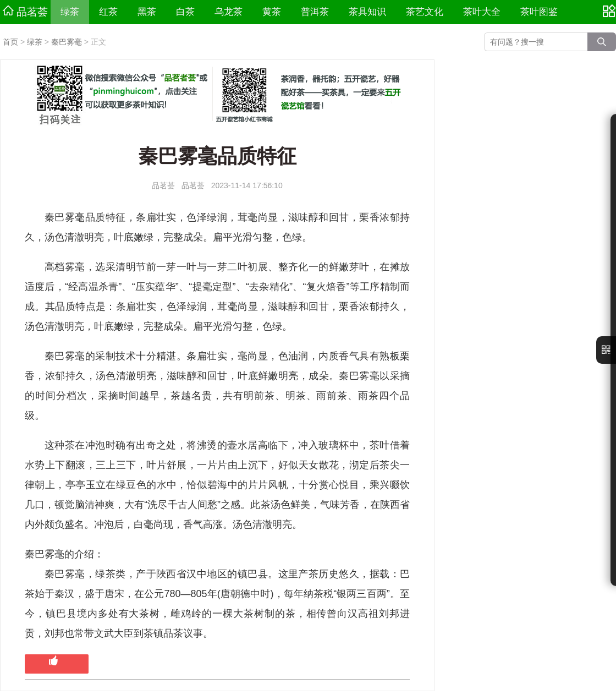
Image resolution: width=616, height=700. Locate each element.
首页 (10, 42)
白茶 (185, 12)
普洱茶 (315, 12)
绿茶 (70, 12)
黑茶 (147, 12)
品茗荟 (25, 12)
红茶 (108, 12)
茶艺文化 (425, 12)
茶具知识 (367, 12)
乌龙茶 (229, 12)
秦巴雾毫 (67, 42)
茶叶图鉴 (539, 12)
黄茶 (272, 12)
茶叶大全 (482, 12)
